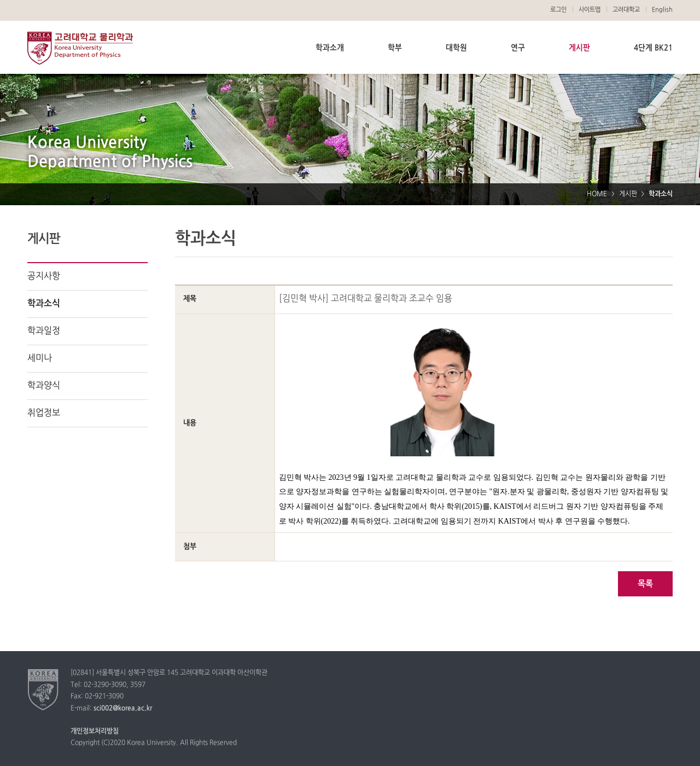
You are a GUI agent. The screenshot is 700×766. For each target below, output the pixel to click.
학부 (395, 48)
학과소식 (44, 304)
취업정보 (44, 413)
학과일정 (44, 331)
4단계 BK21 (653, 48)
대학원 (456, 48)
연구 (518, 48)
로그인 (558, 10)
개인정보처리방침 (95, 732)
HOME (597, 194)
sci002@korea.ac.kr (123, 709)
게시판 (579, 48)
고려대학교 (626, 10)
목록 (645, 584)
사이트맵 (590, 10)
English (662, 10)
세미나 (40, 358)
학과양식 (44, 386)
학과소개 (330, 48)
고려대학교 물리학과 (80, 48)
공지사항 (44, 276)
